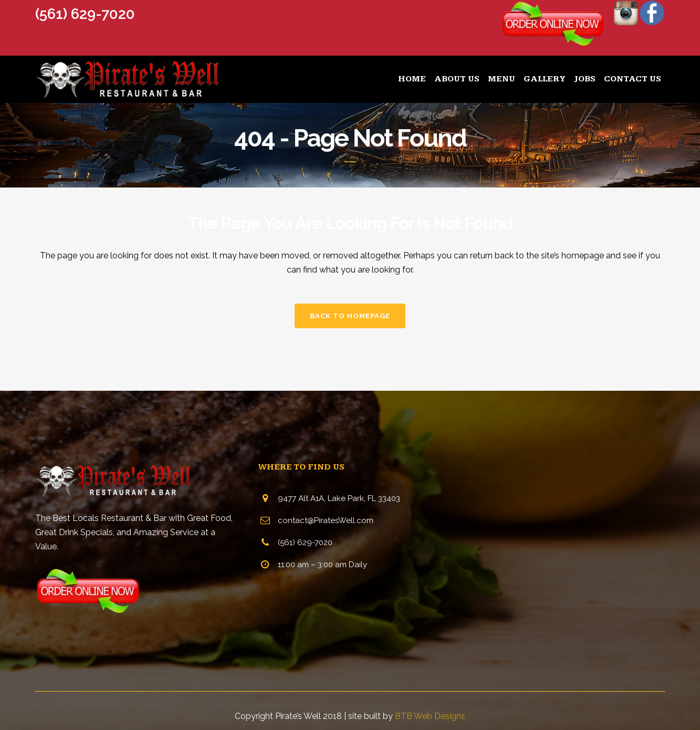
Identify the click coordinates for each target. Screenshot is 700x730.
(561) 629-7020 (85, 14)
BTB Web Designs (430, 716)
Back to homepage (350, 316)
